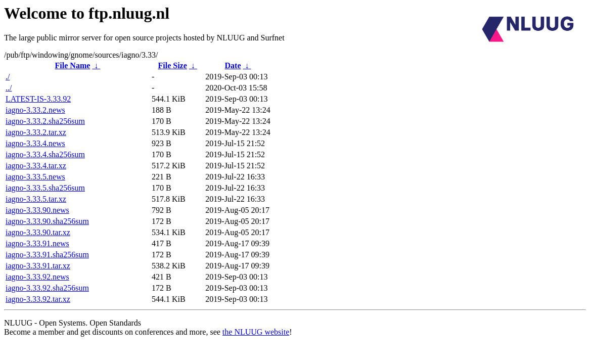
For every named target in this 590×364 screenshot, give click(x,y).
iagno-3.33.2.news (35, 110)
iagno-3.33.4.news (35, 143)
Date (233, 65)
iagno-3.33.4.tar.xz (36, 166)
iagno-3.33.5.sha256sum (45, 188)
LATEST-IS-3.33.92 (38, 99)
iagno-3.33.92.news (37, 277)
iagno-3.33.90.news (37, 210)
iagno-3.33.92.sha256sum (47, 288)
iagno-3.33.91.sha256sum (47, 255)
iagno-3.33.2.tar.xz (36, 132)
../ (9, 88)
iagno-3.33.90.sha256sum (47, 221)
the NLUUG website (256, 332)
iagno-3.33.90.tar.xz (38, 232)
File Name (73, 65)
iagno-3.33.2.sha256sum (45, 121)
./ (8, 77)
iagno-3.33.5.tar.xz (36, 199)
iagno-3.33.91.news (37, 243)
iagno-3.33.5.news (35, 177)
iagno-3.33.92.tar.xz (38, 299)
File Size (172, 65)
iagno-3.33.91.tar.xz (38, 266)
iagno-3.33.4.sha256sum (45, 154)
